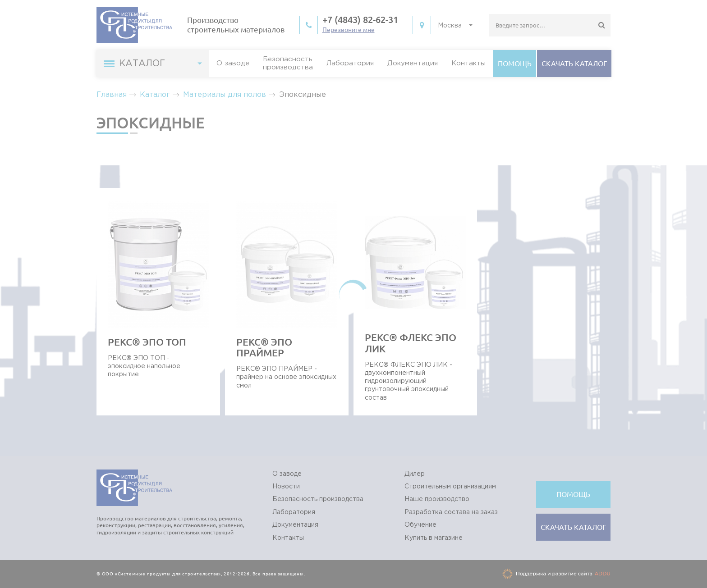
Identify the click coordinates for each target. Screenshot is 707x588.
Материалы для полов (225, 95)
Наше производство (437, 499)
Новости (286, 487)
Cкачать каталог (574, 64)
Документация (413, 63)
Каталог (155, 95)
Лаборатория (350, 63)
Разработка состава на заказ (451, 512)
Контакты (468, 63)
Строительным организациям (450, 487)
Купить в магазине (434, 538)
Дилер (415, 474)
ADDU (603, 574)
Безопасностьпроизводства (288, 63)
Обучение (420, 525)
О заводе (233, 63)
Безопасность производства (318, 499)
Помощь (515, 64)
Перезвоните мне (349, 30)
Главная (112, 95)
